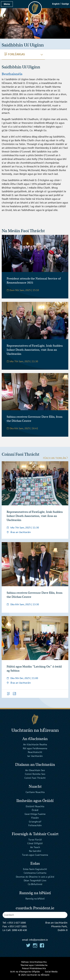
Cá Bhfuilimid (35, 884)
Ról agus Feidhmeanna (35, 748)
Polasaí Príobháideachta (34, 968)
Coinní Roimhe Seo (35, 774)
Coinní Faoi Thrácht (35, 778)
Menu (7, 4)
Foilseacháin (35, 825)
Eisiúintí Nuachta (35, 806)
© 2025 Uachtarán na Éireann (34, 975)
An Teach (35, 847)
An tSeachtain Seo (35, 770)
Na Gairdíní (35, 851)
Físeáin (35, 818)
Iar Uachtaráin (35, 756)
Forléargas (15, 54)
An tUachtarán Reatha (35, 744)
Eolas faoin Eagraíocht (35, 869)
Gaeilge (65, 4)
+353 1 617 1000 (16, 923)
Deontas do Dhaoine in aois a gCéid (35, 877)
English (56, 4)
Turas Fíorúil (35, 840)
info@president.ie (38, 940)
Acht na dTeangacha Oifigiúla (25, 972)
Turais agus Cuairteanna (35, 855)
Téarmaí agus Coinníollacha (34, 965)
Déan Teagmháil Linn (35, 880)
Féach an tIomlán (56, 458)
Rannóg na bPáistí (35, 898)
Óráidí (35, 810)
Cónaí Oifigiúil (35, 843)
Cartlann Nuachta (35, 792)
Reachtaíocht (35, 752)
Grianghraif (35, 821)
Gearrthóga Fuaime (35, 814)
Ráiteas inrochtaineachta (34, 962)
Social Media (51, 972)
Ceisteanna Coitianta (35, 873)
